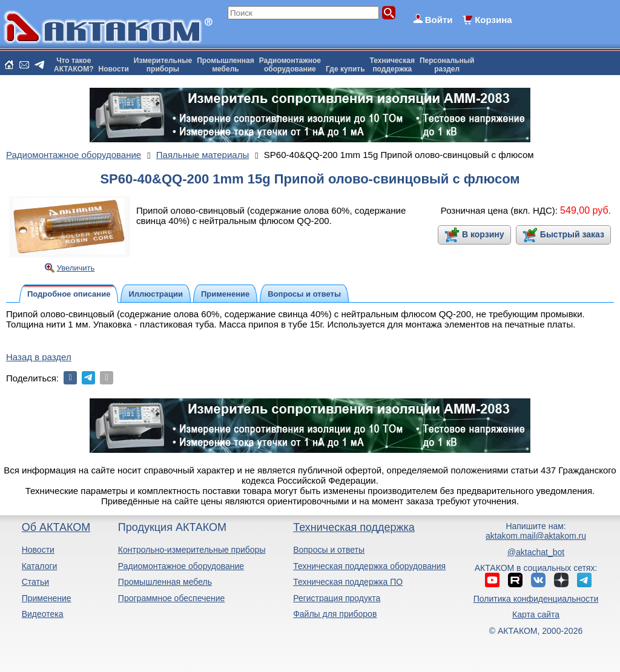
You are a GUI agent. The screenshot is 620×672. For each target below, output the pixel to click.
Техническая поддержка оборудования (369, 566)
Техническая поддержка (354, 527)
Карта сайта (536, 614)
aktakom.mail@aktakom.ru (536, 536)
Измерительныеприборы (163, 65)
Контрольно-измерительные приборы (192, 550)
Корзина (493, 20)
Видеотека (43, 614)
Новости (114, 69)
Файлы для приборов (335, 614)
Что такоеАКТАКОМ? (74, 65)
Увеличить (76, 268)
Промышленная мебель (165, 582)
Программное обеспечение (172, 598)
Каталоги (40, 566)
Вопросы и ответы (329, 550)
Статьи (35, 582)
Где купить (345, 69)
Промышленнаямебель (226, 65)
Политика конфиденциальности (536, 599)
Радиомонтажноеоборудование (290, 65)
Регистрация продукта (337, 598)
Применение (47, 598)
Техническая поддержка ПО (348, 582)
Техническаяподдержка (392, 65)
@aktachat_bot (536, 552)
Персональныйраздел (447, 65)
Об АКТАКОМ (56, 527)
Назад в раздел (39, 357)
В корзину (483, 234)
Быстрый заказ (572, 234)
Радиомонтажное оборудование (181, 566)
